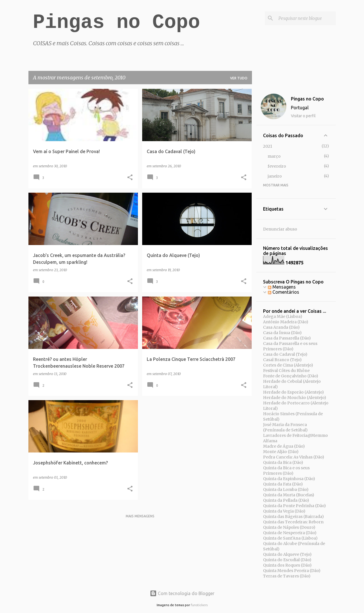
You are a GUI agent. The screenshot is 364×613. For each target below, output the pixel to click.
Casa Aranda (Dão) (281, 327)
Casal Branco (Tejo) (282, 360)
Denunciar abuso (280, 229)
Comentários (284, 292)
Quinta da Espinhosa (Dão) (289, 479)
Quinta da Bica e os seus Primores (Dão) (286, 471)
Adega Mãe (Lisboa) (283, 316)
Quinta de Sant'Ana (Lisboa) (290, 538)
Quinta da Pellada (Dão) (286, 500)
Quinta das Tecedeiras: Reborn (293, 522)
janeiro (275, 176)
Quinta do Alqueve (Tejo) (287, 554)
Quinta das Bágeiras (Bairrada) (293, 517)
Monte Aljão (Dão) (281, 452)
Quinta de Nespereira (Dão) (290, 533)
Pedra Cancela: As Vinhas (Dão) (294, 457)
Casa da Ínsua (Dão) (282, 333)
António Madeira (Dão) (286, 322)
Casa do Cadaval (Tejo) (285, 354)
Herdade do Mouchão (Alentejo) (295, 398)
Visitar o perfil (303, 116)
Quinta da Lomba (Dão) (286, 489)
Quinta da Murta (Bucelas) (289, 495)
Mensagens (282, 287)
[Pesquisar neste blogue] (306, 18)
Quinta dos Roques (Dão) (287, 565)
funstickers (199, 605)
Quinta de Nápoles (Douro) (289, 527)
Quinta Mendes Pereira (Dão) (292, 571)
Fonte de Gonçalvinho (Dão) (291, 376)
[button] (130, 178)
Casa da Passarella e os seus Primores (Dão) (290, 346)
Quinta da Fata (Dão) (283, 484)
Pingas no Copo (117, 23)
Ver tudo (239, 78)
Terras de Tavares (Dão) (287, 576)
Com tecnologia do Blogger (182, 593)
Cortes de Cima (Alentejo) (288, 365)
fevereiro (277, 166)
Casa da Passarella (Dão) (287, 338)
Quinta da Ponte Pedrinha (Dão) (294, 506)
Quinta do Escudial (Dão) (287, 560)
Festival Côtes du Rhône (286, 371)
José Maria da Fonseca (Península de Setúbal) (285, 427)
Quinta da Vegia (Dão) (284, 511)
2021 (268, 146)
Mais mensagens (140, 516)
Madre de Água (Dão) (284, 446)
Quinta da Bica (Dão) (283, 462)
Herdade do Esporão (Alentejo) (293, 392)
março (274, 156)
